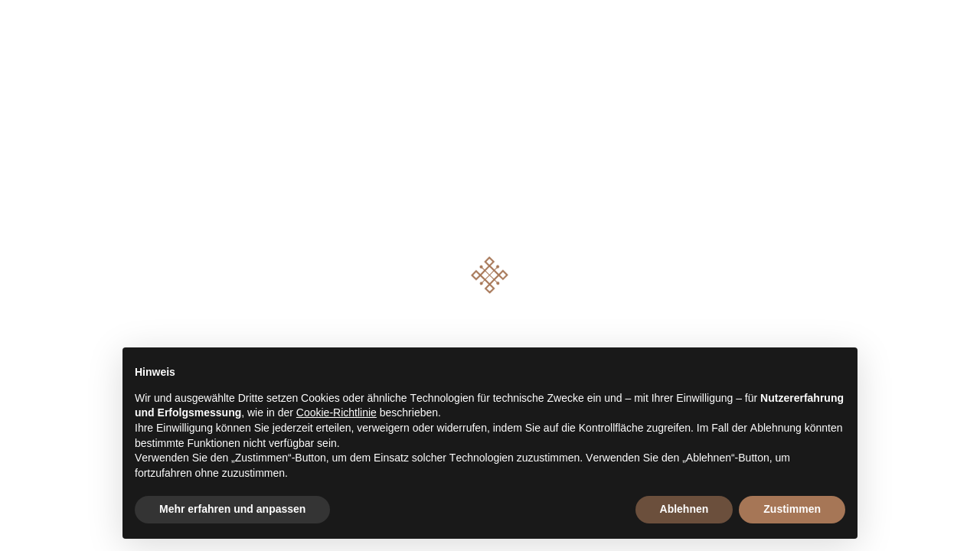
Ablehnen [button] (684, 509)
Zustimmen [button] (792, 509)
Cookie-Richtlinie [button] (336, 412)
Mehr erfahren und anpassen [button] (232, 509)
